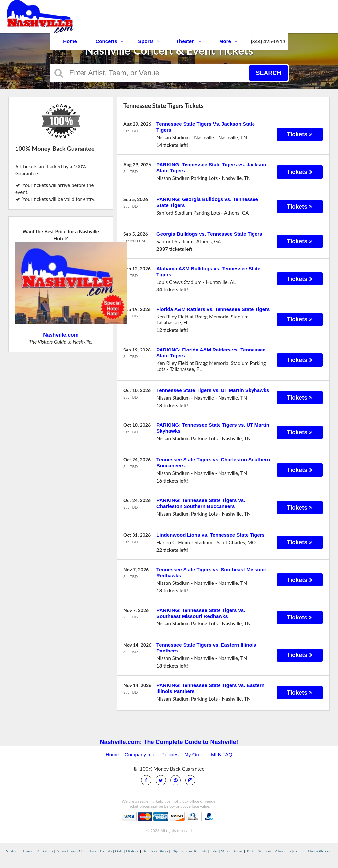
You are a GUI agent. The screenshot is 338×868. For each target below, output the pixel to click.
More (228, 41)
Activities (45, 851)
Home (70, 41)
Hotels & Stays (155, 851)
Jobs (214, 851)
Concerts (109, 41)
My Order (195, 755)
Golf (119, 851)
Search (268, 73)
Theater (189, 41)
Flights (177, 851)
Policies (170, 755)
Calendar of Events (95, 851)
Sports (149, 41)
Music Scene (232, 851)
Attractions (66, 851)
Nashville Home (19, 851)
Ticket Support (259, 851)
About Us (283, 851)
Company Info (140, 755)
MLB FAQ (222, 755)
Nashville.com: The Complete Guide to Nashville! (169, 742)
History (133, 851)
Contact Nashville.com (313, 851)
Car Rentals (197, 851)
